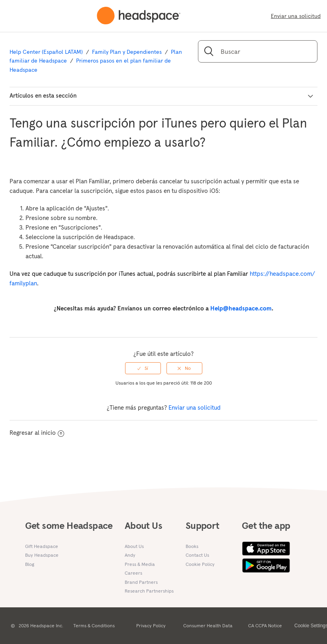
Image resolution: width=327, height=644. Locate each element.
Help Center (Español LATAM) (46, 52)
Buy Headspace (42, 555)
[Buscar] (258, 51)
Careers (133, 573)
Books (192, 546)
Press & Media (140, 564)
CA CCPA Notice (265, 625)
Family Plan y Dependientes (127, 52)
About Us (134, 546)
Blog (30, 564)
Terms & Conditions (94, 625)
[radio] (143, 368)
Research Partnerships (149, 591)
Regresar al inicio (37, 433)
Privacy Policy (151, 625)
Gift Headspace (42, 546)
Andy (130, 555)
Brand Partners (141, 582)
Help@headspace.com (241, 308)
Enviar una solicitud (296, 16)
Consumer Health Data (208, 625)
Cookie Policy (200, 564)
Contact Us (197, 555)
